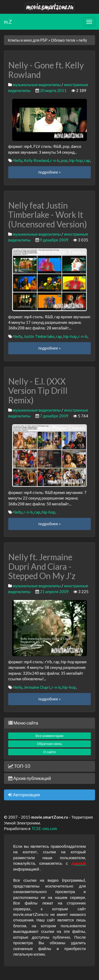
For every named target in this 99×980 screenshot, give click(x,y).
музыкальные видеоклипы (37, 85)
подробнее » (49, 172)
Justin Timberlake (39, 336)
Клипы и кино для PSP (28, 40)
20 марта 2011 (53, 90)
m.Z (8, 22)
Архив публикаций (30, 778)
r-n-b (55, 160)
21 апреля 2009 (54, 591)
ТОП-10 (19, 766)
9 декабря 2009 (54, 240)
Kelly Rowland (36, 160)
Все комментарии (50, 736)
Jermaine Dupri (37, 687)
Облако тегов (63, 40)
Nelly (18, 160)
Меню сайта (23, 723)
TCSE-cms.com (44, 828)
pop (64, 160)
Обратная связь (49, 744)
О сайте (49, 752)
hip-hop (76, 160)
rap (87, 160)
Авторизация (24, 795)
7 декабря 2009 (54, 416)
